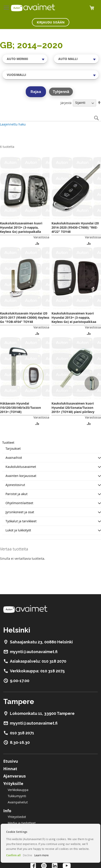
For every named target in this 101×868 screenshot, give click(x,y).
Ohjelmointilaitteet (19, 503)
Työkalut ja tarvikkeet (21, 521)
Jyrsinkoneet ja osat (20, 512)
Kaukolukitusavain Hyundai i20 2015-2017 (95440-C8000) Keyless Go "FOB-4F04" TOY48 (25, 317)
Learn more (41, 855)
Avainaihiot (14, 458)
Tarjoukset (13, 448)
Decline (28, 855)
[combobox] (25, 59)
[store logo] (33, 8)
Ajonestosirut (15, 485)
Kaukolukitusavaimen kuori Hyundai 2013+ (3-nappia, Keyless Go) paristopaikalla (21, 227)
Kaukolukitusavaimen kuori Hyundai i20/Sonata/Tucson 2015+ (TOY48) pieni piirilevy (73, 408)
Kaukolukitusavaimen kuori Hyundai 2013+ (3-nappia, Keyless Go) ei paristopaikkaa (74, 317)
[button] (37, 243)
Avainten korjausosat (21, 476)
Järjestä (66, 103)
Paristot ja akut (17, 494)
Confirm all (13, 855)
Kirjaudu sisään (51, 22)
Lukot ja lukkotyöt (18, 530)
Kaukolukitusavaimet (21, 467)
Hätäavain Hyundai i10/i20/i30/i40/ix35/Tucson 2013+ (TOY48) (20, 408)
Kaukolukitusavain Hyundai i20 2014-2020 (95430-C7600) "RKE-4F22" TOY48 (75, 227)
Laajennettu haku (13, 124)
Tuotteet (8, 443)
